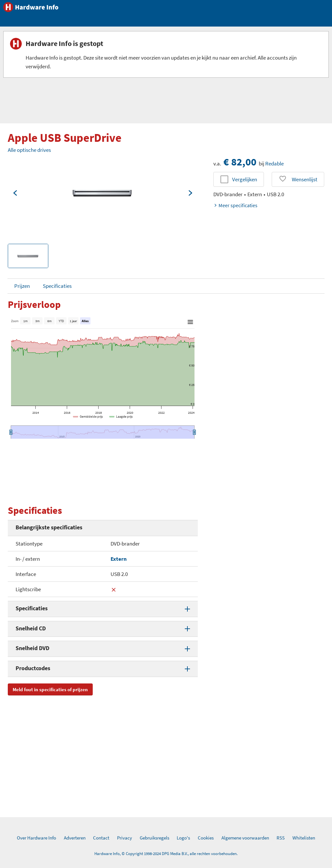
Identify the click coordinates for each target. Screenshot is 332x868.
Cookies (206, 838)
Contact (101, 838)
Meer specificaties (235, 205)
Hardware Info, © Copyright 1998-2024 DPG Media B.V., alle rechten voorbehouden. (166, 854)
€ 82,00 (240, 162)
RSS (281, 838)
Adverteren (75, 838)
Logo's (183, 838)
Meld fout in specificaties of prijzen (50, 689)
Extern (119, 559)
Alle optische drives (29, 150)
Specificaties (57, 286)
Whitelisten (304, 838)
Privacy (124, 838)
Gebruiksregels (154, 838)
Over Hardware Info (36, 838)
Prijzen (22, 286)
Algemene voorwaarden (245, 838)
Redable (274, 163)
